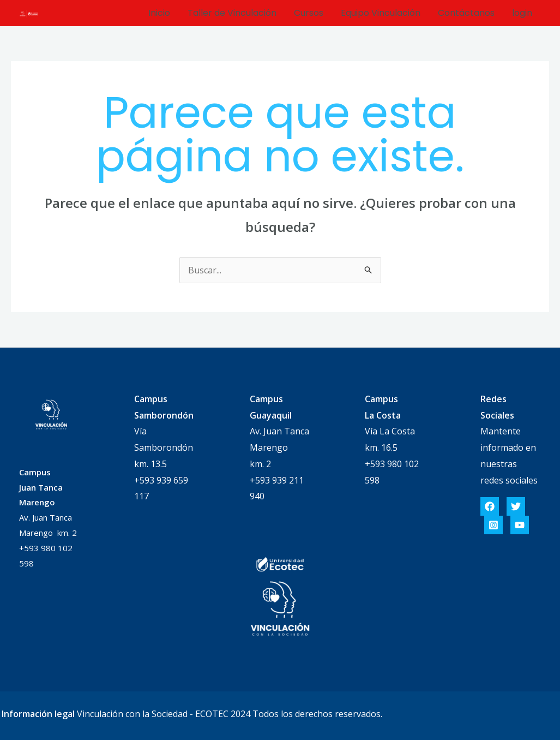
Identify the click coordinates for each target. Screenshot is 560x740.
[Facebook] (490, 506)
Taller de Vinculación (232, 13)
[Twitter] (516, 506)
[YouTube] (520, 525)
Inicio (159, 13)
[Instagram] (493, 525)
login (522, 13)
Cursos (309, 13)
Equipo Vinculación (381, 13)
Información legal (38, 714)
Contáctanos (466, 13)
